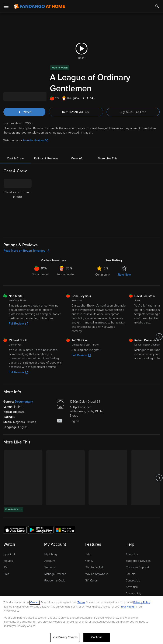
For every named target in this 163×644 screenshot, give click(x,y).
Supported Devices (138, 550)
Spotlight (9, 543)
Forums (130, 563)
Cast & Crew (15, 147)
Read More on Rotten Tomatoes (26, 240)
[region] (81, 620)
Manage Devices (55, 563)
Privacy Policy (142, 602)
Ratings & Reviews (46, 147)
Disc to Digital (94, 556)
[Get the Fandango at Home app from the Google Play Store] (41, 519)
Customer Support (137, 556)
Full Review (18, 313)
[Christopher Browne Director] (18, 194)
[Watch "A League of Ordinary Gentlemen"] (24, 101)
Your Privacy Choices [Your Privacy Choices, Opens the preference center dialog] (65, 637)
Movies (8, 550)
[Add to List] (157, 87)
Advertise (132, 576)
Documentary (24, 391)
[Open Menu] (6, 6)
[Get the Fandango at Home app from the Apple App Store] (15, 519)
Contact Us (133, 569)
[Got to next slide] (159, 325)
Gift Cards (91, 569)
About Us (132, 543)
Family (89, 550)
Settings (50, 556)
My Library (51, 543)
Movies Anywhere (96, 563)
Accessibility (133, 582)
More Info (77, 147)
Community (103, 264)
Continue (97, 637)
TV (5, 556)
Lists (88, 543)
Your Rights (128, 607)
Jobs (129, 589)
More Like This (108, 147)
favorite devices (35, 129)
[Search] (157, 6)
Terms (81, 602)
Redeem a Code (55, 569)
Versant (35, 602)
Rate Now (124, 264)
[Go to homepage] (39, 6)
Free (7, 563)
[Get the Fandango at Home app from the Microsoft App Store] (65, 519)
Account (50, 550)
